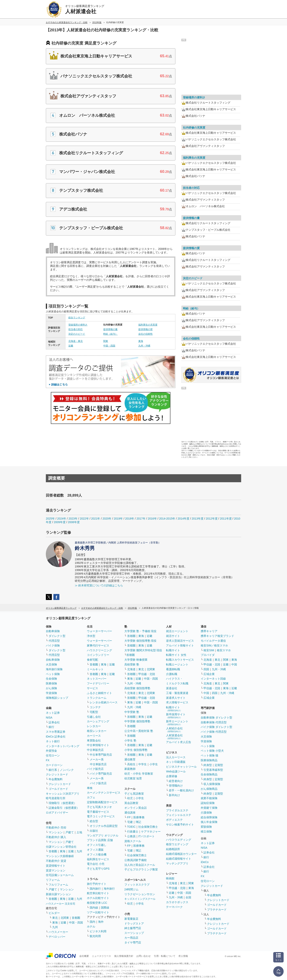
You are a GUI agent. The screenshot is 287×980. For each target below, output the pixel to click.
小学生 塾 (130, 740)
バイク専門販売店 (101, 774)
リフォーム (53, 880)
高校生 (131, 764)
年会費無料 (56, 779)
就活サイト (173, 636)
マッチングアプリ (177, 863)
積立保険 (206, 832)
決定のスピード (77, 334)
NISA (49, 718)
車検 (90, 788)
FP (129, 817)
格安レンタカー (97, 731)
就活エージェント (177, 631)
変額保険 (206, 827)
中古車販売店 (95, 750)
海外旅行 (109, 889)
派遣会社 (172, 688)
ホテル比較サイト (98, 898)
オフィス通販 (95, 850)
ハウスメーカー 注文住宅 (60, 904)
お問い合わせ (143, 956)
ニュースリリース (101, 956)
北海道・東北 (76, 341)
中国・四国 (109, 346)
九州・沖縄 (144, 346)
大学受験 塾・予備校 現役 (141, 631)
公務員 (131, 836)
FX (48, 760)
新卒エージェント (177, 723)
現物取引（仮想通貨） (63, 803)
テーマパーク (174, 907)
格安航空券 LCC (97, 903)
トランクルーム (97, 698)
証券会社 (54, 722)
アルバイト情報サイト (180, 645)
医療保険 (51, 683)
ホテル (91, 927)
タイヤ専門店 (133, 942)
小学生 (154, 764)
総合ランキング (77, 318)
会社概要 (84, 956)
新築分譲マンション (58, 894)
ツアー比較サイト (98, 912)
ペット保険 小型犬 (212, 751)
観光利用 (95, 936)
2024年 (62, 519)
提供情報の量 (110, 329)
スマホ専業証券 (56, 732)
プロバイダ (208, 655)
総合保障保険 (209, 817)
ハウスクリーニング (99, 650)
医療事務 (139, 817)
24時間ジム (132, 889)
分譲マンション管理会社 (61, 847)
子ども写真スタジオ (99, 807)
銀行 (51, 727)
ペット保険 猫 (209, 755)
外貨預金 (51, 751)
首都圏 (53, 851)
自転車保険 (53, 660)
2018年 (130, 519)
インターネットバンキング (63, 746)
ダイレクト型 (57, 636)
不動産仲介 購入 (56, 837)
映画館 (170, 878)
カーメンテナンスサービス (104, 793)
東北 (55, 918)
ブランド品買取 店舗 (100, 840)
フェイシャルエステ (179, 815)
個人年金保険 (209, 822)
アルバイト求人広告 (179, 742)
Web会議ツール (176, 771)
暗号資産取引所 (56, 798)
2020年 (107, 519)
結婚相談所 (173, 849)
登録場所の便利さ (78, 325)
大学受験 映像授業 (136, 660)
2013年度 (198, 519)
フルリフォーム (58, 885)
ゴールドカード (58, 789)
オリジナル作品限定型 (104, 826)
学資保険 (51, 693)
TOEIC (131, 827)
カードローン (54, 765)
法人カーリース (176, 757)
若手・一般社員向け (181, 790)
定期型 (219, 765)
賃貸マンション (56, 870)
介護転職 (172, 674)
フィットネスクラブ (137, 885)
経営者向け (176, 781)
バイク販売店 (95, 769)
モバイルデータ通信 (213, 641)
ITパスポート (146, 836)
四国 (206, 669)
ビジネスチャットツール (181, 767)
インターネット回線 (213, 679)
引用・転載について (165, 956)
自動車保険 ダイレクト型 (216, 718)
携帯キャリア (209, 631)
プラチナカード (217, 910)
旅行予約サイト (97, 884)
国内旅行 (95, 889)
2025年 (50, 519)
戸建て (70, 832)
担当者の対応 (76, 329)
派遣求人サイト (176, 698)
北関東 (65, 918)
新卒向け (174, 795)
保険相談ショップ (57, 698)
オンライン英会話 (136, 808)
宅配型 (94, 712)
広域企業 (209, 674)
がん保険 (51, 688)
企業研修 (172, 776)
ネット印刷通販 (176, 762)
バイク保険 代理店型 (214, 732)
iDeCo (205, 862)
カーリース (94, 736)
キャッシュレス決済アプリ (63, 794)
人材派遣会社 (174, 737)
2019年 (118, 519)
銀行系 (53, 770)
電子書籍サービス (98, 812)
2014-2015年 (167, 519)
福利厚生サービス (98, 859)
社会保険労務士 (148, 827)
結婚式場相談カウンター (181, 854)
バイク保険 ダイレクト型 (216, 727)
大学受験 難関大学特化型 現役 (143, 650)
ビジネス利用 (98, 931)
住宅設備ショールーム (60, 875)
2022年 (84, 519)
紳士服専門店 (133, 928)
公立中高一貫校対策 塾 (139, 731)
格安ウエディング (177, 844)
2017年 (141, 519)
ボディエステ (174, 820)
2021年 (96, 519)
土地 (79, 832)
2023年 (73, 519)
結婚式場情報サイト (179, 859)
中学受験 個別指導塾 (137, 721)
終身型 (208, 765)
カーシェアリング (98, 721)
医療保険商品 (209, 760)
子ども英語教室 (134, 794)
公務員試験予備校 (136, 860)
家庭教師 (130, 769)
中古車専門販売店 (101, 755)
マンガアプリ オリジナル (103, 835)
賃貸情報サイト (56, 866)
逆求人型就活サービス (180, 641)
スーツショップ (134, 933)
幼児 (130, 798)
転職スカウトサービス (180, 660)
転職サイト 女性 (176, 655)
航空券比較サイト (98, 893)
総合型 (94, 821)
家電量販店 (131, 919)
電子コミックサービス (101, 816)
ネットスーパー (97, 679)
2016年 (152, 519)
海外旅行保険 (54, 669)
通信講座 (130, 813)
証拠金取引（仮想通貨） (64, 808)
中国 (234, 664)
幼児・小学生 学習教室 (139, 774)
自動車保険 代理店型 (214, 722)
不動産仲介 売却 (56, 828)
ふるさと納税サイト (99, 693)
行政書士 (133, 832)
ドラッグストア (134, 924)
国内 (92, 922)
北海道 (131, 669)
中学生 (143, 764)
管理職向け (176, 786)
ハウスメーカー (58, 932)
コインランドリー (98, 655)
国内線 (94, 908)
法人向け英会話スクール (140, 865)
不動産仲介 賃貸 (56, 861)
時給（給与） (110, 334)
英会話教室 (131, 803)
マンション (56, 832)
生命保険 (51, 679)
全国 (188, 897)
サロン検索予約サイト (180, 825)
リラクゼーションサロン (140, 894)
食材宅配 (92, 660)
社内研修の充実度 (194, 128)
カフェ (91, 797)
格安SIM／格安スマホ (214, 645)
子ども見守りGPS (98, 869)
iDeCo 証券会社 (56, 736)
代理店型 (54, 641)
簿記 (138, 822)
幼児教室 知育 (133, 778)
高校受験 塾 (132, 664)
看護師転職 (173, 669)
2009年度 (60, 522)
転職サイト (173, 650)
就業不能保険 (209, 798)
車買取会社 (94, 740)
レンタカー (94, 726)
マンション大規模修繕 (60, 856)
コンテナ (95, 707)
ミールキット (95, 669)
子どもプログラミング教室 (141, 869)
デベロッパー (57, 937)
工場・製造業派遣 (177, 693)
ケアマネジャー (151, 832)
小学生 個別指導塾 (136, 750)
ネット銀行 (53, 741)
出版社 (94, 831)
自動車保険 (53, 631)
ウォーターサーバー (99, 631)
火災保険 (51, 664)
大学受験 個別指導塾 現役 (141, 641)
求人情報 (183, 956)
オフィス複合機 (97, 854)
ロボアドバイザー (57, 813)
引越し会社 (94, 717)
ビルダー (54, 913)
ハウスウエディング (179, 840)
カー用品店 (131, 938)
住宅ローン (53, 755)
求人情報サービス (177, 702)
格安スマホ (224, 650)
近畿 (71, 346)
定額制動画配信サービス (102, 802)
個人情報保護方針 (124, 956)
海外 (101, 922)
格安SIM (209, 650)
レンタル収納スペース (104, 702)
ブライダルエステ (177, 810)
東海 (141, 341)
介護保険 (206, 813)
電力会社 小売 (96, 864)
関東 (106, 341)
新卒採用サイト (176, 716)
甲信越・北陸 (147, 674)
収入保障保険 (212, 784)
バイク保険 (53, 645)
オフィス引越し (97, 845)
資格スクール (133, 841)
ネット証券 (53, 713)
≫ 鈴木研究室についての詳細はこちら (99, 585)
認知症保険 (208, 803)
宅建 (130, 822)
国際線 (105, 908)
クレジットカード (57, 774)
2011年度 (226, 519)
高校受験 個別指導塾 (137, 688)
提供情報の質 (145, 329)
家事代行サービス (98, 645)
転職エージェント (177, 664)
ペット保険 (53, 674)
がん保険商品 (209, 789)
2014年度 (183, 519)
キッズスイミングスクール (140, 899)
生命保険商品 (209, 774)
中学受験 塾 (132, 712)
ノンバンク (67, 770)
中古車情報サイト (98, 745)
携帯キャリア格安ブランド (217, 636)
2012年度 (212, 519)
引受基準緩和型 (213, 770)
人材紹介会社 (174, 730)
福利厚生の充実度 (148, 325)
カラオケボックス (177, 902)
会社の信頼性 (145, 334)
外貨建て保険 (209, 808)
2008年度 (74, 522)
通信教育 (130, 759)
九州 (79, 851)
